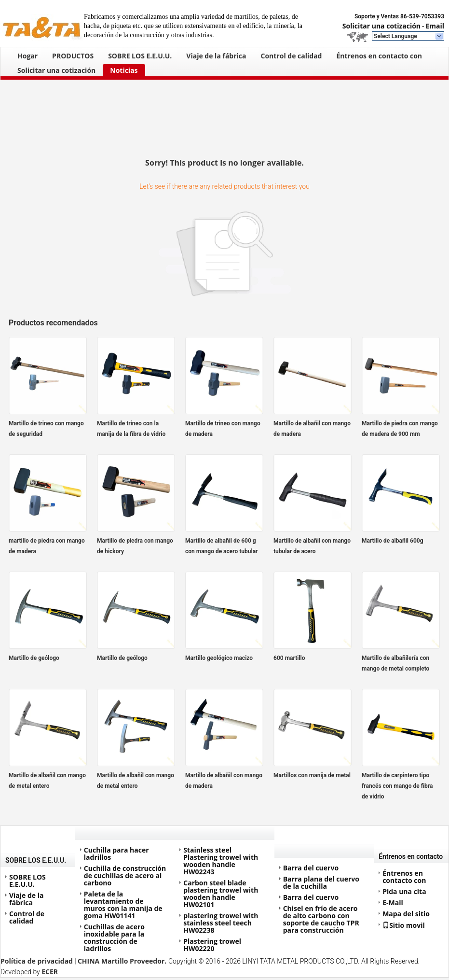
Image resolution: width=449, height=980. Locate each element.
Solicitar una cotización (381, 26)
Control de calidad (292, 56)
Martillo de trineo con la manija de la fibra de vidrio (131, 429)
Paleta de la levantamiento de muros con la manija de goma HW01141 (123, 905)
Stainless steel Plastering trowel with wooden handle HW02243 (221, 861)
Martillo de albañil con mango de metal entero (47, 781)
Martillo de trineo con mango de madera (223, 429)
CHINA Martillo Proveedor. (123, 961)
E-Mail (393, 903)
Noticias (124, 70)
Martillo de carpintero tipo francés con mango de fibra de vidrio (397, 786)
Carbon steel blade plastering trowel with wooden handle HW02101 (221, 894)
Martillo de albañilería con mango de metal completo (395, 663)
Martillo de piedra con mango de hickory (135, 546)
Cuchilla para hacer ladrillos (116, 854)
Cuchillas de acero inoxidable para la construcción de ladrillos (114, 938)
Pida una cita (404, 891)
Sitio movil (404, 925)
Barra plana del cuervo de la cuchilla (321, 882)
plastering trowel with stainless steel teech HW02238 (221, 923)
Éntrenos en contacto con (379, 56)
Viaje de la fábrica (216, 56)
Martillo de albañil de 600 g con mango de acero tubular (221, 546)
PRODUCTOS (73, 56)
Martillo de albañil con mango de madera (312, 429)
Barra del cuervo (311, 868)
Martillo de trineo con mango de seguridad (46, 429)
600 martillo (289, 658)
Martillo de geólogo (34, 658)
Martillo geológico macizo (219, 658)
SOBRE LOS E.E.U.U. (140, 56)
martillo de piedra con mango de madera (47, 546)
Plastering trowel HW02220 (212, 945)
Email (435, 26)
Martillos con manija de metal (312, 775)
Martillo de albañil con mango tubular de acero (312, 546)
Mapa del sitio (406, 914)
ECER (50, 972)
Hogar (27, 56)
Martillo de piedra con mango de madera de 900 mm (400, 429)
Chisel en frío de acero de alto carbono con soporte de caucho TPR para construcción (321, 919)
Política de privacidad (37, 961)
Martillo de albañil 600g (393, 541)
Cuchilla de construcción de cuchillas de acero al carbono (125, 875)
